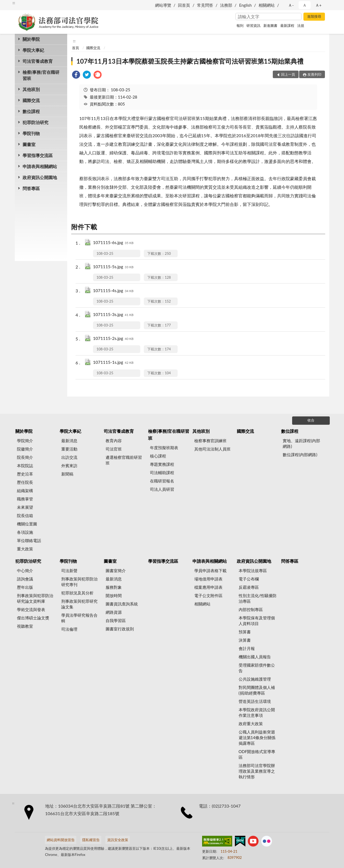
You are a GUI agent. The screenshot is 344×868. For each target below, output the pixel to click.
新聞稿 (67, 474)
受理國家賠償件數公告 (257, 668)
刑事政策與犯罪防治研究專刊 (79, 582)
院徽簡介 (25, 449)
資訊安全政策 (118, 840)
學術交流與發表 (31, 609)
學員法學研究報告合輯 (79, 618)
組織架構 (25, 491)
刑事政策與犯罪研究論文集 (79, 604)
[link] (76, 75)
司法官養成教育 (38, 61)
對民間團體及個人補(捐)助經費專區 (257, 690)
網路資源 (114, 612)
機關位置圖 (27, 524)
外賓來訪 (69, 466)
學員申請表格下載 (210, 571)
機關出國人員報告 (255, 657)
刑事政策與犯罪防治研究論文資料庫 (35, 598)
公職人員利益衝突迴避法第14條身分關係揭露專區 (257, 738)
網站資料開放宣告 (61, 840)
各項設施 (25, 532)
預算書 (245, 632)
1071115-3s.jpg (113, 315)
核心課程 (158, 456)
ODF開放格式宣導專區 (257, 754)
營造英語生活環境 (255, 701)
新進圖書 (270, 26)
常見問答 (205, 5)
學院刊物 (31, 133)
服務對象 (114, 587)
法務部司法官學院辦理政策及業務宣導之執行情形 (257, 771)
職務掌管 (25, 499)
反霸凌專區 (249, 587)
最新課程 (287, 26)
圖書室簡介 (116, 571)
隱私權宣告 (91, 840)
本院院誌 (25, 466)
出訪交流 (69, 457)
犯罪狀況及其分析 (77, 593)
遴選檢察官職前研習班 (124, 460)
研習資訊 (253, 26)
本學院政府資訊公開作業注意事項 (257, 712)
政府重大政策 (251, 724)
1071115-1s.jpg (113, 363)
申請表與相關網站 (40, 166)
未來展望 (25, 507)
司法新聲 (69, 571)
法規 (301, 26)
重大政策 (25, 549)
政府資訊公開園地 (40, 177)
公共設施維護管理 (255, 679)
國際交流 (31, 100)
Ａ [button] (305, 5)
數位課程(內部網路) (300, 455)
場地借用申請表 (208, 579)
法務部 (226, 5)
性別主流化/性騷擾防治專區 (258, 598)
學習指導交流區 (38, 155)
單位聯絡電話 (29, 540)
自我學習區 (116, 620)
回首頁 (184, 5)
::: (14, 3)
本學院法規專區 (253, 571)
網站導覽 (163, 5)
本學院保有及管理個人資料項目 (257, 621)
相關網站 (267, 5)
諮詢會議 (25, 579)
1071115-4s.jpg (113, 291)
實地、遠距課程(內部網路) (301, 443)
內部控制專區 (251, 609)
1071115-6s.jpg (113, 243)
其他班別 (31, 89)
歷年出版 (25, 587)
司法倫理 (69, 629)
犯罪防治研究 (35, 122)
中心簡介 (25, 571)
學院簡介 (25, 441)
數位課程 (31, 111)
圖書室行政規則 (120, 629)
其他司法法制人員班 (212, 449)
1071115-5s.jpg (113, 267)
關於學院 (31, 39)
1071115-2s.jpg (113, 339)
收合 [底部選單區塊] (311, 420)
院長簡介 (25, 457)
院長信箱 (25, 515)
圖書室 (29, 144)
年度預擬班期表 (164, 448)
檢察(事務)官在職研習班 (41, 75)
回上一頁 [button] (288, 74)
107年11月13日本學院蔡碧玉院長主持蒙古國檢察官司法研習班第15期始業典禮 (190, 61)
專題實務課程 (162, 464)
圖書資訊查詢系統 (122, 604)
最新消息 (69, 441)
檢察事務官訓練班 (210, 441)
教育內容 (114, 441)
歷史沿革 (25, 474)
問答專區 (31, 188)
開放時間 (114, 595)
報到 (240, 26)
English (246, 5)
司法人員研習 (162, 489)
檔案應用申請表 (208, 587)
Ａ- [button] (291, 5)
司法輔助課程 (162, 473)
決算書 (245, 640)
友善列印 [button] (314, 74)
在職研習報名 (162, 481)
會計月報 (247, 648)
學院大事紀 (33, 50)
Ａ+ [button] (318, 5)
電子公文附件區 (208, 595)
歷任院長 (25, 482)
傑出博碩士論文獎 (33, 618)
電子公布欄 (249, 579)
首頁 (76, 48)
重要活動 (69, 449)
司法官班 (114, 449)
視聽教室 (25, 626)
